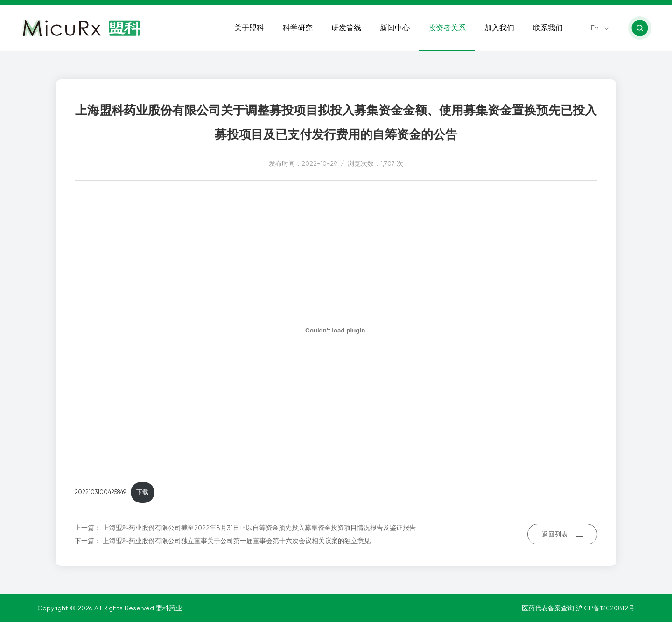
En (595, 28)
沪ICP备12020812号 (605, 608)
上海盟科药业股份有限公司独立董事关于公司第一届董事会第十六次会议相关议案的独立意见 (237, 541)
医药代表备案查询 (549, 608)
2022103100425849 (100, 492)
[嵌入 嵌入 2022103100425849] (336, 330)
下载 (142, 492)
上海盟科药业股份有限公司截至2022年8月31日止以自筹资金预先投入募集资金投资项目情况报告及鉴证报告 (259, 528)
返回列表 (562, 534)
